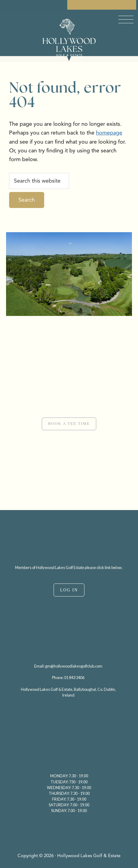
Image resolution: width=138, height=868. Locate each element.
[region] (69, 413)
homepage (109, 133)
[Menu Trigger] (126, 20)
